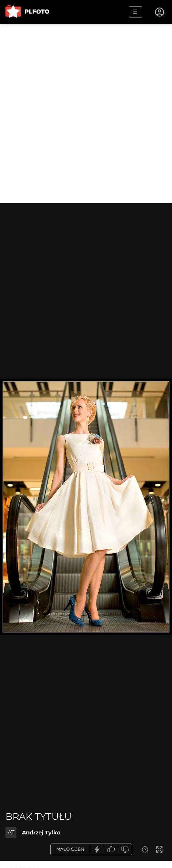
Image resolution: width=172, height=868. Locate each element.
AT (11, 832)
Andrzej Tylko (41, 832)
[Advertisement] (86, 113)
